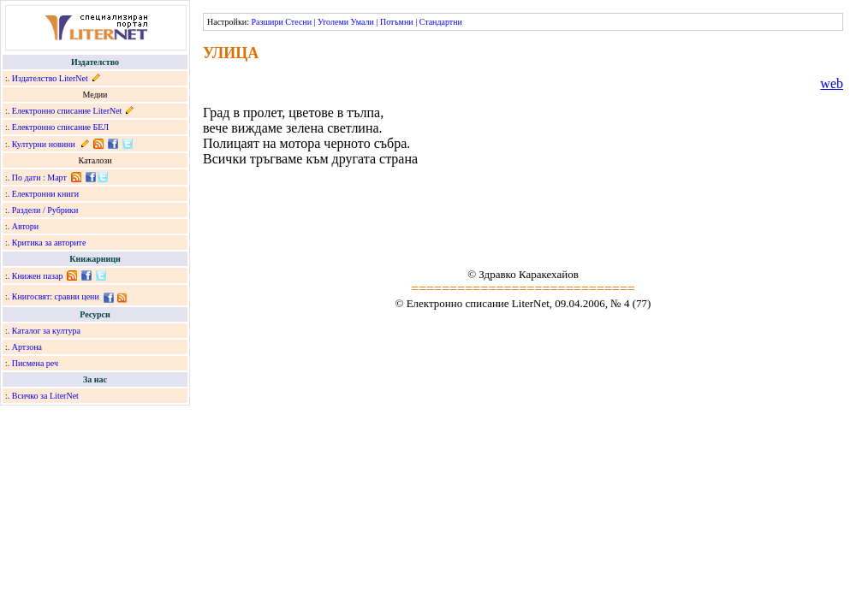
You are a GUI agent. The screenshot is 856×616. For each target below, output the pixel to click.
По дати (27, 178)
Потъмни (397, 22)
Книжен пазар (38, 276)
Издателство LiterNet (50, 78)
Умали (363, 22)
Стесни (298, 22)
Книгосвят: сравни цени (56, 296)
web (832, 83)
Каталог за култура (46, 331)
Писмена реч (35, 363)
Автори (25, 226)
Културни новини (44, 144)
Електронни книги (45, 194)
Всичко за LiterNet (45, 396)
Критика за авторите (49, 243)
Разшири (267, 22)
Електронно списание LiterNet (67, 111)
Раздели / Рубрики (45, 210)
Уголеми (333, 22)
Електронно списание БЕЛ (60, 127)
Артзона (27, 347)
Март (57, 178)
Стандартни (441, 22)
